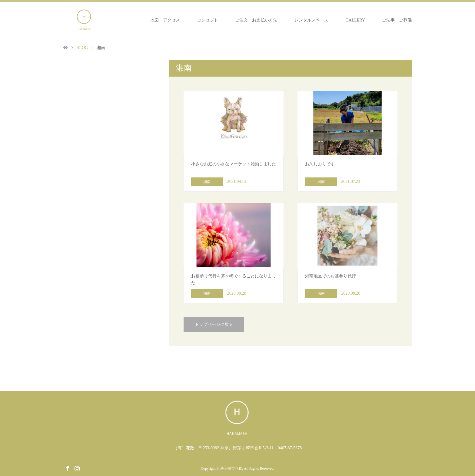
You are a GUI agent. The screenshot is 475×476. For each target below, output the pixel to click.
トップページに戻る (214, 324)
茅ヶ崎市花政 (231, 468)
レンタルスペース (311, 20)
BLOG (82, 48)
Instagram (77, 468)
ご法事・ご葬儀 (397, 20)
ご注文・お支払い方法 (256, 20)
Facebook (68, 468)
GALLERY (355, 20)
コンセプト (208, 20)
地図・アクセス (165, 20)
